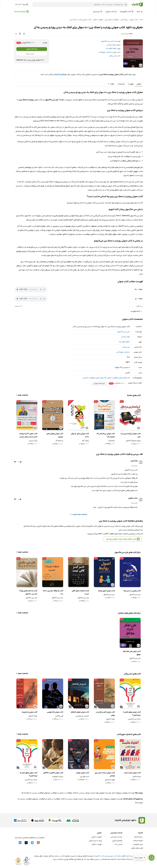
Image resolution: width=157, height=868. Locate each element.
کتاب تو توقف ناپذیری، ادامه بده (53, 592)
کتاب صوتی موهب (82, 773)
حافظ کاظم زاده (111, 48)
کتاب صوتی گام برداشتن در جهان (105, 714)
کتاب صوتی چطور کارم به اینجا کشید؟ (132, 714)
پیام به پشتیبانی (116, 837)
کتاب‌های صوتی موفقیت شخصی (95, 378)
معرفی (139, 84)
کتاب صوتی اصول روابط (107, 591)
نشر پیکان (113, 56)
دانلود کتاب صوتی (115, 856)
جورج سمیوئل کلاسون (133, 441)
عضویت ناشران (97, 837)
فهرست (131, 84)
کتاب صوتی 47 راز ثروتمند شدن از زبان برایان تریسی (28, 435)
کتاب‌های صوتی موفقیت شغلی (119, 378)
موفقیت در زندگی (66, 793)
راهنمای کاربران (117, 841)
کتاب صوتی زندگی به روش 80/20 (80, 435)
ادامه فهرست (137, 311)
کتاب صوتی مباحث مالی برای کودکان (105, 774)
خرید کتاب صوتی (32, 49)
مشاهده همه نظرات (79, 514)
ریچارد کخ (86, 441)
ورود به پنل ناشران (95, 841)
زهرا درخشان (111, 45)
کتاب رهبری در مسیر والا (132, 591)
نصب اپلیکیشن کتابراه (134, 856)
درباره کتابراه (139, 837)
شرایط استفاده (138, 841)
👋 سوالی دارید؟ (140, 861)
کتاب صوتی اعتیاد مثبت (132, 773)
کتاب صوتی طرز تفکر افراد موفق (132, 653)
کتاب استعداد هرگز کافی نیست (80, 592)
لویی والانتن (59, 716)
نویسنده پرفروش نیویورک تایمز (123, 793)
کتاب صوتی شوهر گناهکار (80, 712)
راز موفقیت (55, 793)
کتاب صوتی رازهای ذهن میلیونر (55, 435)
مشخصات (121, 84)
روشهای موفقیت (44, 793)
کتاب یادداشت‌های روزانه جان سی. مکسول (28, 592)
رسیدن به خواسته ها (29, 793)
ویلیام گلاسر (137, 777)
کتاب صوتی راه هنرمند (29, 712)
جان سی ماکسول (107, 41)
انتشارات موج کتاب (105, 52)
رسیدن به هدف (78, 793)
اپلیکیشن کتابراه (20, 12)
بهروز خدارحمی (110, 780)
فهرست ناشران (97, 844)
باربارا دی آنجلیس (134, 719)
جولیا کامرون (110, 719)
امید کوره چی (85, 777)
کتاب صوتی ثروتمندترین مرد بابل (131, 435)
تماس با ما (119, 844)
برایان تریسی (33, 441)
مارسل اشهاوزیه (58, 777)
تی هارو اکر (59, 441)
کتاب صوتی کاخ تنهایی (55, 712)
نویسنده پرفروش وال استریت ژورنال (98, 793)
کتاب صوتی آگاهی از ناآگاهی (53, 773)
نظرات (111, 84)
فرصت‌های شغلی (137, 848)
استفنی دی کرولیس (82, 716)
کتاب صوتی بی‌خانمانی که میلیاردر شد (106, 435)
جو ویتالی (112, 441)
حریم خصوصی (138, 844)
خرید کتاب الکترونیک (100, 856)
